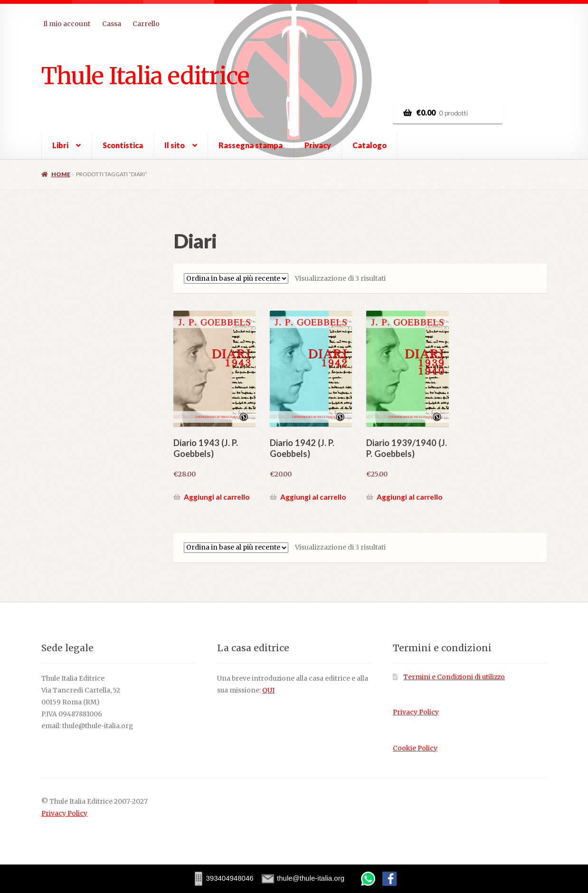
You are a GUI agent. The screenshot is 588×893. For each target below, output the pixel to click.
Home (61, 174)
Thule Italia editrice (145, 76)
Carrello (146, 24)
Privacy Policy (416, 712)
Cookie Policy (415, 748)
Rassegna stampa (251, 145)
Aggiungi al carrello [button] (217, 497)
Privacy (318, 145)
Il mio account (67, 24)
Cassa (112, 24)
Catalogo (370, 145)
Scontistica (123, 145)
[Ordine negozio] (236, 278)
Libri (60, 145)
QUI (268, 690)
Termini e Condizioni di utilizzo (454, 677)
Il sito (175, 145)
